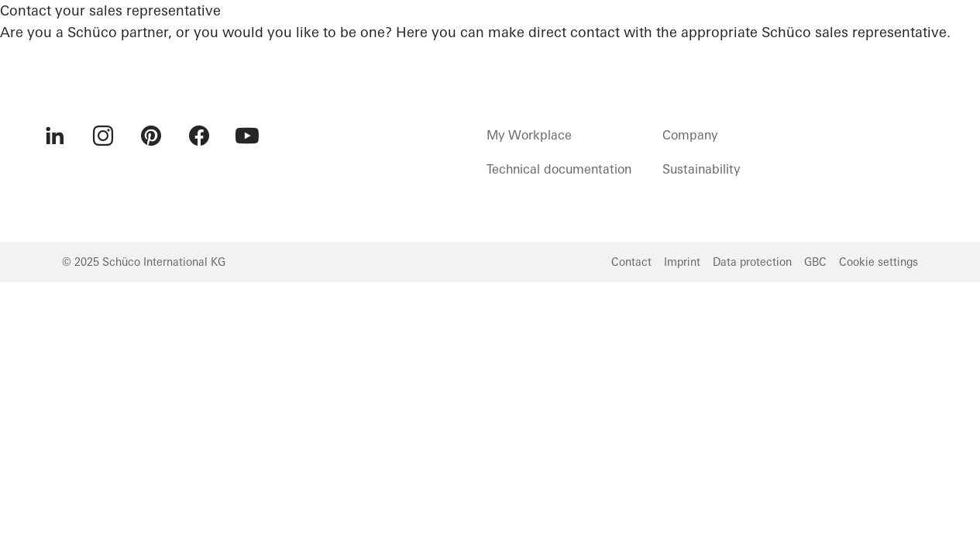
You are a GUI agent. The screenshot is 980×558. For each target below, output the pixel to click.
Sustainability (701, 169)
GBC (815, 262)
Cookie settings (879, 262)
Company (690, 135)
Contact (631, 262)
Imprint (682, 262)
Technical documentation (559, 169)
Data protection (752, 262)
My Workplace (529, 135)
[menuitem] (55, 136)
